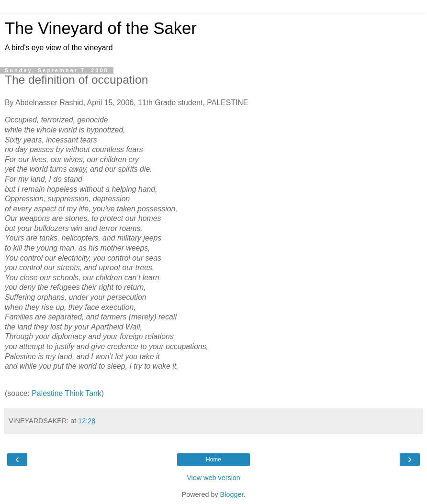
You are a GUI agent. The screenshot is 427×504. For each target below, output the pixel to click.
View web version (213, 478)
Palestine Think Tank (66, 393)
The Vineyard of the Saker (101, 28)
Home (213, 460)
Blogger (232, 494)
